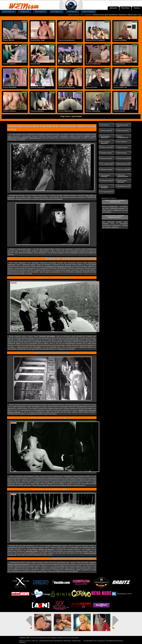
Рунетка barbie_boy (120, 87)
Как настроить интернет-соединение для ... (115, 216)
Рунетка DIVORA (92, 87)
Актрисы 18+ (61, 638)
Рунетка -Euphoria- (9, 64)
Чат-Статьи (34, 638)
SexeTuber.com (72, 12)
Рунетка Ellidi (35, 64)
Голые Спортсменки (73, 638)
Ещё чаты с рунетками (71, 116)
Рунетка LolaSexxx (9, 111)
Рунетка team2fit (119, 111)
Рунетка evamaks (119, 64)
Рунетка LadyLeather (38, 87)
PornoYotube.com (57, 12)
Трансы (137, 8)
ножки (90, 410)
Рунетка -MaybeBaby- (93, 111)
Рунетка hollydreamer (93, 64)
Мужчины (125, 8)
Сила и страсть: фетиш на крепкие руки (115, 201)
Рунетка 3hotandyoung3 (66, 87)
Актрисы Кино (43, 638)
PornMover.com (25, 12)
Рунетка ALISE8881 (120, 40)
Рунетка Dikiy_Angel (38, 40)
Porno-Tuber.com (40, 12)
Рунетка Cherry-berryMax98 (95, 40)
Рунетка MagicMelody (66, 111)
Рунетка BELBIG (9, 40)
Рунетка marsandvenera (66, 40)
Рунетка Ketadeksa (37, 111)
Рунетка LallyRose (65, 64)
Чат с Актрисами (86, 15)
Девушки (113, 8)
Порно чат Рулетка (89, 12)
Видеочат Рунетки (74, 15)
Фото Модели (53, 638)
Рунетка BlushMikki (10, 87)
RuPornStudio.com (9, 12)
